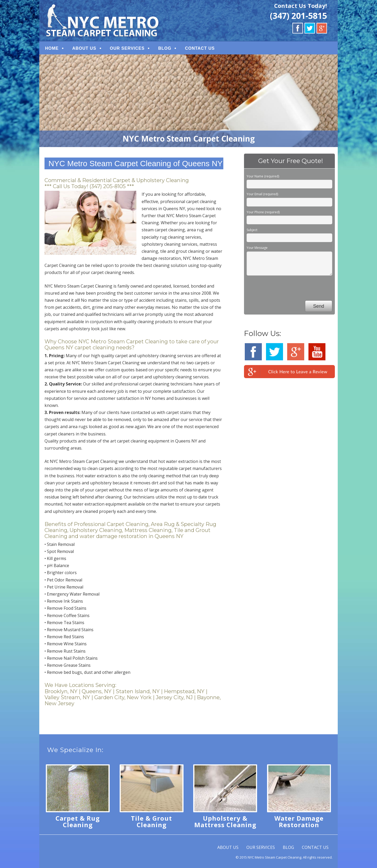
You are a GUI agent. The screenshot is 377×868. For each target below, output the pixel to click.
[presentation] (286, 289)
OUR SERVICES (127, 48)
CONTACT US (200, 48)
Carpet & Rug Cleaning (78, 821)
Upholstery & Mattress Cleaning (225, 821)
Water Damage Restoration (299, 821)
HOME (52, 48)
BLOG (165, 48)
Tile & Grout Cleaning (151, 821)
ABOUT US (84, 48)
